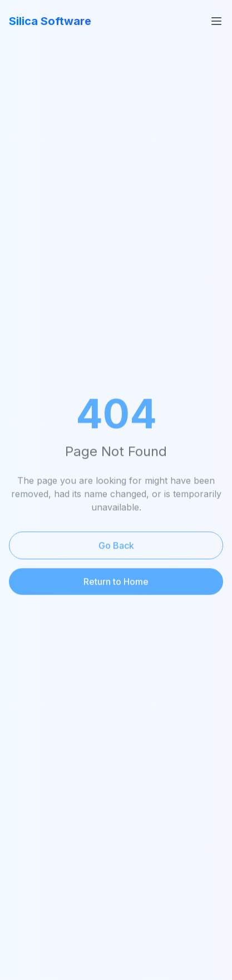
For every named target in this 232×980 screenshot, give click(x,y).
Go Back (116, 546)
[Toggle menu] (216, 21)
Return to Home (116, 582)
